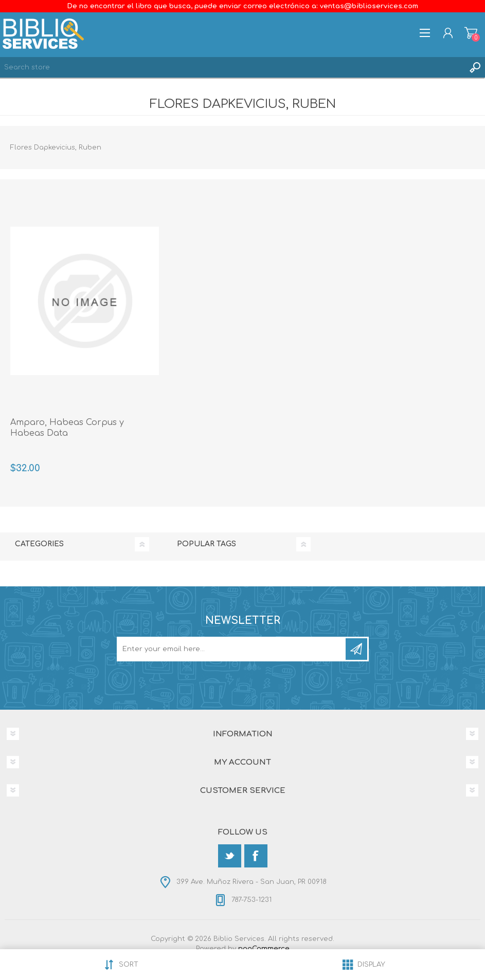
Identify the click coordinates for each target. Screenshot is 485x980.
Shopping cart (471, 33)
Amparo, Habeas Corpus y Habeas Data (67, 428)
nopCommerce (264, 949)
